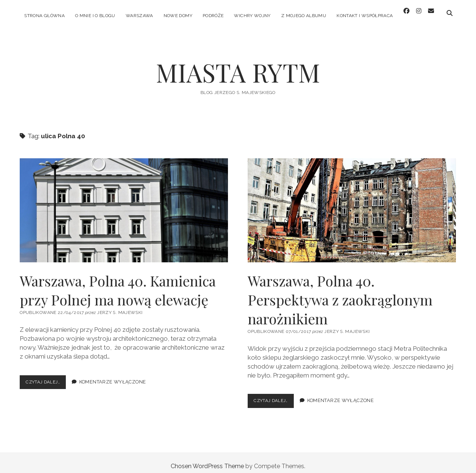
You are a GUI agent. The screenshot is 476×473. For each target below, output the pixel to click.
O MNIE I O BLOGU (95, 16)
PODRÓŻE (213, 16)
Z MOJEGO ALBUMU (304, 16)
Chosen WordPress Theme (207, 459)
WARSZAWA (139, 16)
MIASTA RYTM (238, 66)
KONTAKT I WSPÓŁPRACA (365, 16)
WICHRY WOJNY (252, 16)
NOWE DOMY (178, 16)
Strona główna (44, 16)
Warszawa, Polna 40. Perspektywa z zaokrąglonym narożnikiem (352, 204)
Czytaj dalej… (48, 377)
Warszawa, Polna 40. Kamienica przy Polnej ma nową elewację (124, 204)
